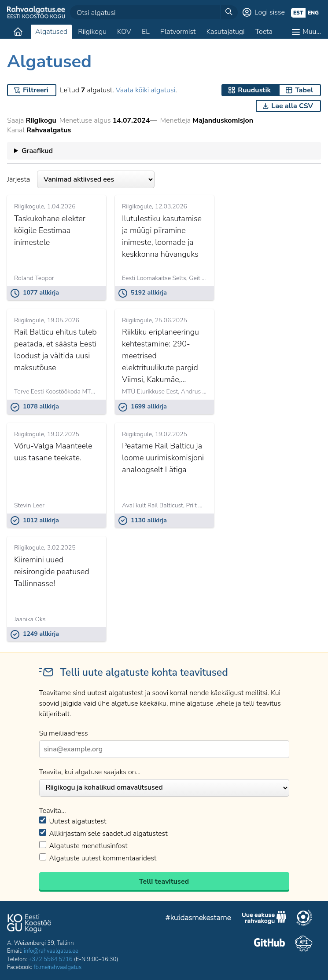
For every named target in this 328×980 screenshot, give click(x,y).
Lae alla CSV (292, 106)
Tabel (304, 90)
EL (146, 32)
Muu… (312, 32)
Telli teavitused (164, 882)
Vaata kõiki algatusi (146, 90)
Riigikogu (92, 32)
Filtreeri (36, 90)
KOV (124, 32)
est (298, 13)
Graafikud (37, 151)
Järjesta (81, 179)
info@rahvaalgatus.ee (51, 951)
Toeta (264, 32)
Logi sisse (270, 12)
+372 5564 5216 (51, 959)
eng (313, 13)
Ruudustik (254, 90)
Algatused (51, 32)
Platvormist (178, 32)
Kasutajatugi (225, 32)
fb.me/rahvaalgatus (57, 967)
